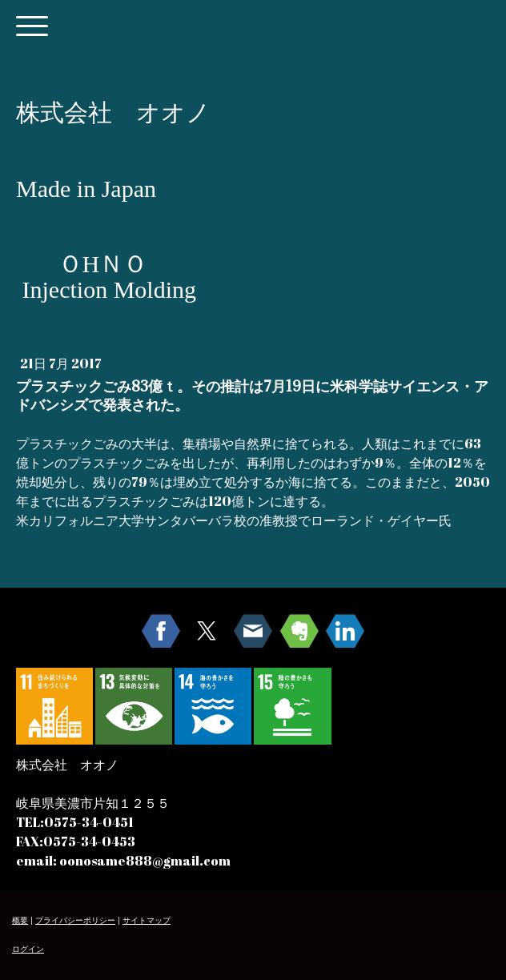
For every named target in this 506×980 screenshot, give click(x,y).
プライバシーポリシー (75, 920)
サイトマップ (147, 920)
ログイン (28, 949)
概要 (20, 920)
